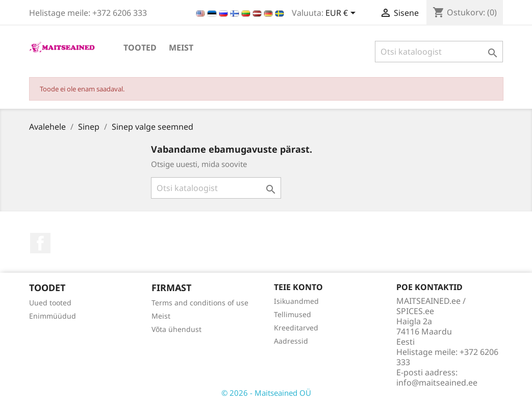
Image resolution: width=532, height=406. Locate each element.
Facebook (40, 243)
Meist (181, 47)
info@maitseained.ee (437, 383)
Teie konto (298, 287)
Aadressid (291, 341)
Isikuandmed (296, 301)
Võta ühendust (176, 329)
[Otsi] (439, 52)
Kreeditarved (296, 328)
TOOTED (140, 47)
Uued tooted (50, 303)
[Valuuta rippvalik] (342, 14)
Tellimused (293, 314)
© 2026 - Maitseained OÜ (266, 393)
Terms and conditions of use (200, 303)
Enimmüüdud (53, 316)
